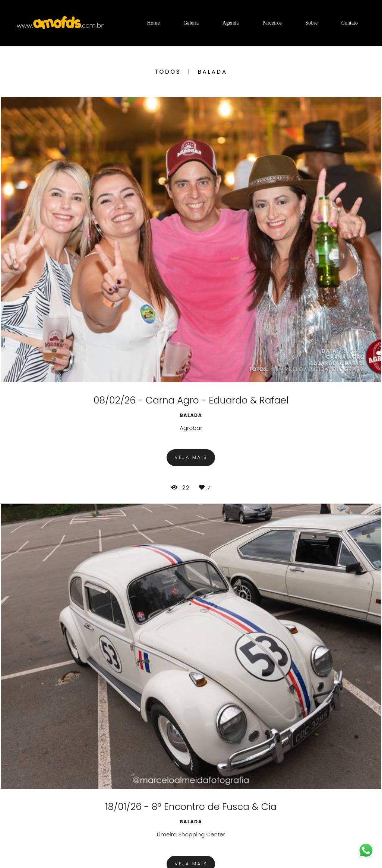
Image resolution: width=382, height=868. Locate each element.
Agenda (231, 23)
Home (153, 23)
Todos (168, 72)
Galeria (191, 23)
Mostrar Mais (191, 717)
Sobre (311, 23)
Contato (350, 23)
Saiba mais (103, 839)
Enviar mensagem (322, 787)
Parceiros (272, 23)
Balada (213, 72)
